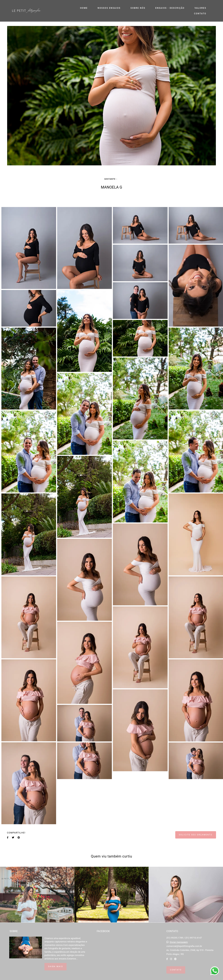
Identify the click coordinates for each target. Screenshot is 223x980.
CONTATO (200, 14)
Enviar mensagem (179, 942)
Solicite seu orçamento (196, 835)
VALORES (200, 8)
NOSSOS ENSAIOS (109, 8)
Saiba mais (55, 966)
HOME (84, 8)
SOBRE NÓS (138, 8)
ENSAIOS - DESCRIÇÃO (170, 8)
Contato (176, 970)
